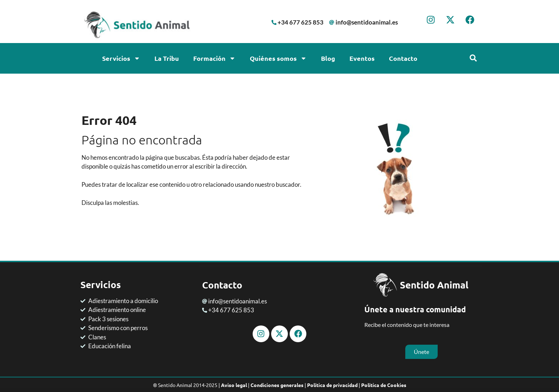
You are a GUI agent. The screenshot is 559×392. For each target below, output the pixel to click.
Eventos (362, 58)
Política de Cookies (384, 385)
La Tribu (167, 58)
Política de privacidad (332, 385)
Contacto (403, 58)
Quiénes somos (278, 58)
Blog (328, 58)
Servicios (121, 58)
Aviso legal (234, 385)
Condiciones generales (277, 385)
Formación (214, 58)
